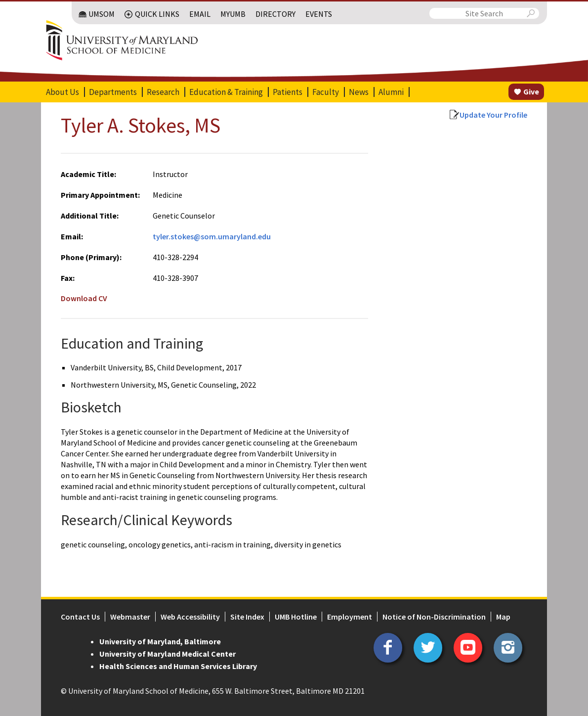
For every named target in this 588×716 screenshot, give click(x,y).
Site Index (247, 617)
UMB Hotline (296, 617)
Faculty (326, 92)
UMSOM (102, 14)
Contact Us (80, 617)
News (359, 92)
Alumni (391, 92)
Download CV (84, 298)
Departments (113, 92)
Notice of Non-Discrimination (434, 617)
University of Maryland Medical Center (168, 654)
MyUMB (233, 14)
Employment (350, 617)
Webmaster (130, 617)
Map (503, 617)
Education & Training (226, 92)
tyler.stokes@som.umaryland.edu (212, 236)
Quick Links (157, 14)
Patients (288, 92)
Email (200, 14)
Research (163, 92)
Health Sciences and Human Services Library (178, 666)
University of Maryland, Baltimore (160, 641)
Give (531, 91)
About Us (63, 92)
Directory (275, 14)
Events (319, 14)
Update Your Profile (493, 115)
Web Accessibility (190, 617)
